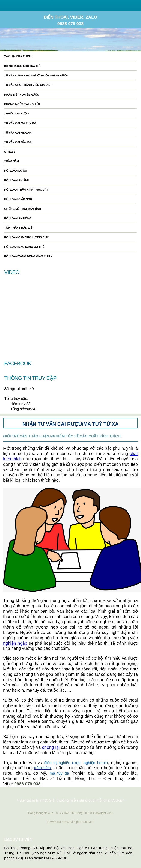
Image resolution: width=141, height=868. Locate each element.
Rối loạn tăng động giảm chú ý (28, 256)
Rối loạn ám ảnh (17, 180)
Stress (10, 152)
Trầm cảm (12, 161)
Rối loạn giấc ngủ (18, 199)
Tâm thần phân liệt (19, 228)
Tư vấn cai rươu (57, 822)
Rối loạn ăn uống (18, 218)
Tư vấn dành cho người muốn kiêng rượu (36, 75)
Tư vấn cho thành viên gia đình (28, 85)
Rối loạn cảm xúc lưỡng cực (27, 237)
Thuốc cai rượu (17, 113)
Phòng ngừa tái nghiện (22, 104)
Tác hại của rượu (18, 56)
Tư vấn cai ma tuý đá (20, 123)
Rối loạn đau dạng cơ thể (24, 247)
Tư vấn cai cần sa (18, 142)
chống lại (51, 747)
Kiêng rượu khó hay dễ (22, 66)
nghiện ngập (15, 643)
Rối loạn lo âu (16, 171)
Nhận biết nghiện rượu (22, 95)
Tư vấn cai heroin (18, 133)
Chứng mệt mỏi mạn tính (23, 209)
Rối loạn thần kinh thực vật (26, 190)
